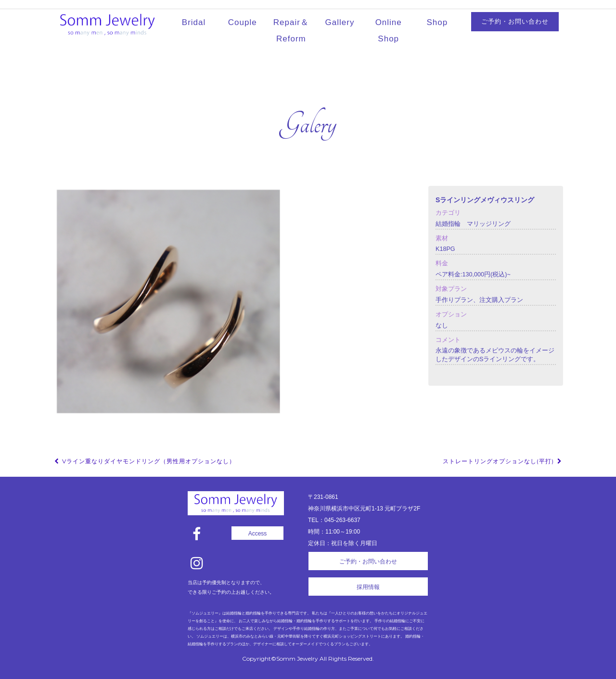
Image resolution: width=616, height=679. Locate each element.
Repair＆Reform (291, 31)
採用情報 (368, 587)
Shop (437, 22)
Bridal (194, 22)
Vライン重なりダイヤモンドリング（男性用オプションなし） (144, 461)
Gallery (340, 22)
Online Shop (389, 31)
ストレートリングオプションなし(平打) (503, 461)
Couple (243, 22)
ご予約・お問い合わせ (515, 21)
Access (258, 534)
